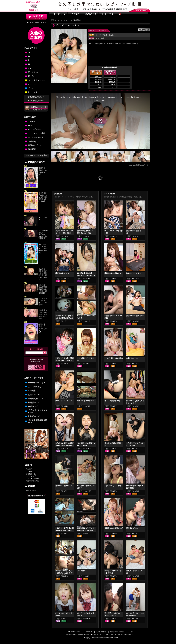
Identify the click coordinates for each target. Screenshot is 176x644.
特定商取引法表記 (32, 481)
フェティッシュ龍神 (37, 133)
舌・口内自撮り (35, 387)
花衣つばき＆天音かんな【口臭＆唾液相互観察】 (43, 248)
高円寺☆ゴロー (35, 145)
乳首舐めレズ (34, 416)
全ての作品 (36, 97)
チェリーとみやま (36, 137)
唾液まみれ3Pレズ (62, 273)
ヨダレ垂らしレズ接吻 (113, 486)
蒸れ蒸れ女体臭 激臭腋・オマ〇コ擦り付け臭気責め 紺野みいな (86, 276)
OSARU (31, 121)
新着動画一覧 (31, 474)
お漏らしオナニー (133, 358)
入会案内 (29, 469)
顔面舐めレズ (34, 403)
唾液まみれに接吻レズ (113, 273)
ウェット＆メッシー (37, 80)
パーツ (103, 35)
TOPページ (55, 20)
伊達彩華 (32, 149)
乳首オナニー (34, 395)
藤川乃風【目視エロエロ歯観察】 (43, 171)
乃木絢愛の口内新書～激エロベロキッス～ (43, 302)
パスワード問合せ (32, 479)
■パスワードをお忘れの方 (36, 22)
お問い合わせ (101, 632)
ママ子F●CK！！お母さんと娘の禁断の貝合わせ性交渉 (64, 318)
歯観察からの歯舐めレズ (114, 528)
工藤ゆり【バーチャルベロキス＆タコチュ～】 (43, 328)
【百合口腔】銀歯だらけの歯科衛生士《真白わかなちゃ (43, 274)
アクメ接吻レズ (83, 571)
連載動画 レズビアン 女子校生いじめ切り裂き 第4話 (86, 531)
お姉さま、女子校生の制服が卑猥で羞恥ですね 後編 (64, 531)
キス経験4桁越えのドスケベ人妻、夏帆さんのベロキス (43, 235)
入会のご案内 (31, 491)
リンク (130, 632)
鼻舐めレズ (33, 407)
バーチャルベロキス (37, 383)
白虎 (30, 125)
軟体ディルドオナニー (134, 273)
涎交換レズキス (132, 528)
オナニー (32, 84)
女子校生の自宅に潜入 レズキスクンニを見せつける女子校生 (64, 573)
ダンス (31, 88)
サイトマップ (31, 476)
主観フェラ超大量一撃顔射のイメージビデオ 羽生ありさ (64, 361)
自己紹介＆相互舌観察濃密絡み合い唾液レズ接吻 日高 (43, 289)
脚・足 (31, 76)
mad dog (32, 141)
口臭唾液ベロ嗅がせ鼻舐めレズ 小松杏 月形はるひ (43, 314)
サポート (29, 472)
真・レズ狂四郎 (35, 129)
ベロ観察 (32, 391)
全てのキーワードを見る (36, 155)
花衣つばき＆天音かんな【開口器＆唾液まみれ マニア (43, 197)
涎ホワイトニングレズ (64, 401)
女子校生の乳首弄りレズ (135, 316)
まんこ (31, 68)
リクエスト (33, 92)
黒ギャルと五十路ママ (85, 401)
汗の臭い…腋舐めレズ (64, 486)
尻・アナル (33, 72)
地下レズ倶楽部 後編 (112, 401)
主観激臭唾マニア (36, 399)
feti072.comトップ (75, 632)
